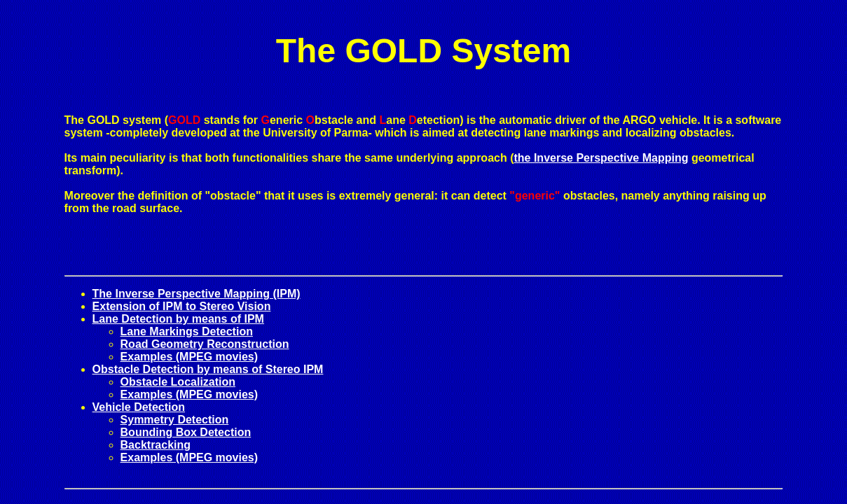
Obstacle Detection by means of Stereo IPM (208, 369)
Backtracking (156, 445)
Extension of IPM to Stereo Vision (182, 306)
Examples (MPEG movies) (190, 357)
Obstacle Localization (178, 382)
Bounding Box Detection (186, 432)
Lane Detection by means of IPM (178, 319)
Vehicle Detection (139, 407)
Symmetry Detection (175, 420)
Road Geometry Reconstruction (205, 344)
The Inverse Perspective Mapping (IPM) (197, 294)
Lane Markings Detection (187, 331)
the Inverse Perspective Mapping (601, 158)
